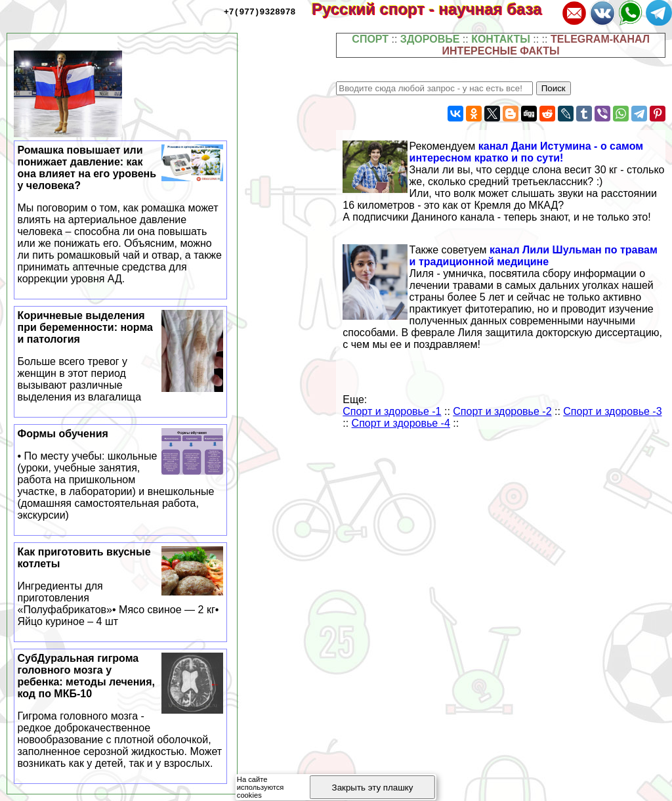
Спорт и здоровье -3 (612, 411)
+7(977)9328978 (260, 11)
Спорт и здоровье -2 (502, 411)
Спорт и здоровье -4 (401, 423)
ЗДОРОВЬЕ (430, 39)
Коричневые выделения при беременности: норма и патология (121, 357)
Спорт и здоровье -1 (392, 411)
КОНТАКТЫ (501, 39)
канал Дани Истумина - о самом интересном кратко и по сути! (527, 152)
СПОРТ (370, 39)
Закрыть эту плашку (373, 788)
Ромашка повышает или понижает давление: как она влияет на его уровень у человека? (121, 215)
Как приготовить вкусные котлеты (121, 587)
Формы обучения (121, 475)
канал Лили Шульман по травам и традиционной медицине (534, 256)
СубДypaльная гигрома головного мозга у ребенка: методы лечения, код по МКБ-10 (121, 711)
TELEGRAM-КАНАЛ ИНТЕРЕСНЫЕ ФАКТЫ (546, 45)
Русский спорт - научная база (435, 9)
